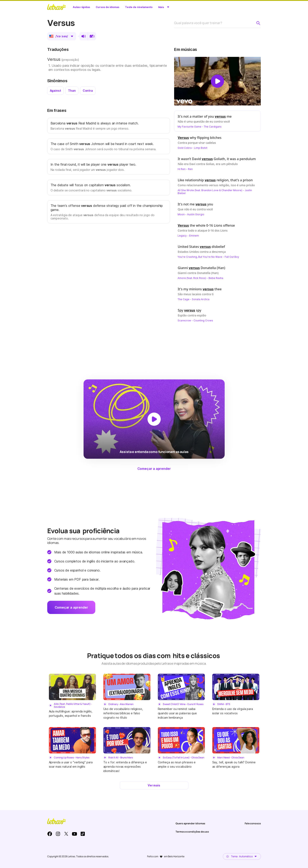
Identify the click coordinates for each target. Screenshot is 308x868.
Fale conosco (253, 823)
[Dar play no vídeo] (217, 81)
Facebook (50, 834)
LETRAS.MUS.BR (57, 7)
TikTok (83, 834)
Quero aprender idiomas (190, 823)
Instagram (58, 834)
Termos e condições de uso (192, 832)
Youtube (74, 834)
